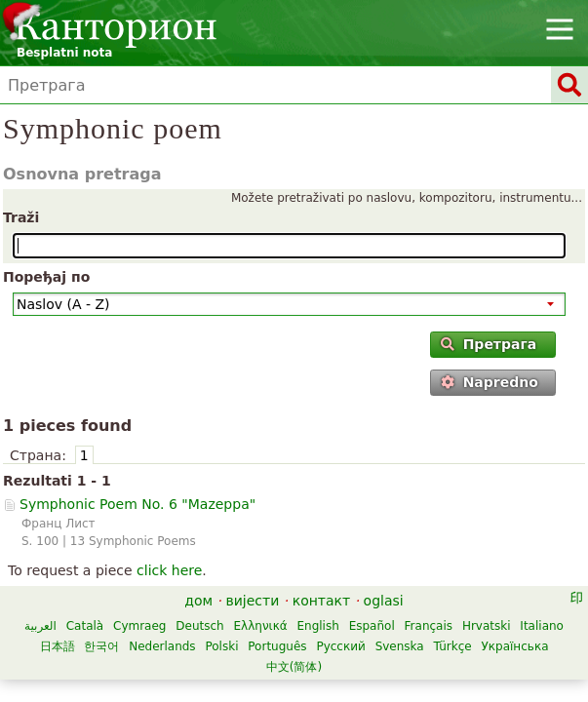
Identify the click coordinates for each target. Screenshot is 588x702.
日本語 (58, 646)
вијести (253, 601)
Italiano (542, 626)
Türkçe (453, 646)
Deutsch (199, 626)
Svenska (400, 646)
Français (429, 626)
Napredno (490, 382)
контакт (322, 601)
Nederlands (162, 646)
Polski (221, 646)
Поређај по (46, 277)
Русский (340, 646)
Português (277, 646)
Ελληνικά (261, 626)
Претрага (489, 344)
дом (198, 601)
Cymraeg (139, 626)
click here (169, 570)
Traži (21, 217)
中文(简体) (294, 667)
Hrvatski (487, 626)
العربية (40, 626)
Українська (515, 646)
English (317, 626)
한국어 (101, 646)
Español (372, 626)
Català (85, 626)
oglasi (384, 601)
